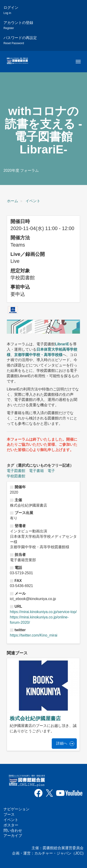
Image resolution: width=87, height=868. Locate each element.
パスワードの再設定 (20, 40)
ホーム (13, 201)
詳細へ (62, 743)
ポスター (11, 825)
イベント (33, 201)
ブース (9, 814)
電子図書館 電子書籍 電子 (31, 471)
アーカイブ (13, 836)
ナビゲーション (16, 809)
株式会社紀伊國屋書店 (35, 718)
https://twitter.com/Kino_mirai (34, 635)
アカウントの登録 (18, 25)
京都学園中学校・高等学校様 (38, 355)
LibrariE (62, 344)
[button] (13, 310)
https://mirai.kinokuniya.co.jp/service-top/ (43, 612)
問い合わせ (13, 830)
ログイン (11, 10)
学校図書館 (16, 476)
